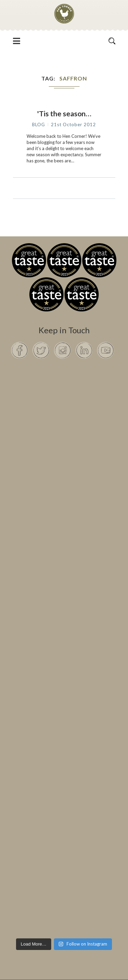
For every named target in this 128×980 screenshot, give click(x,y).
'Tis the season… (64, 113)
